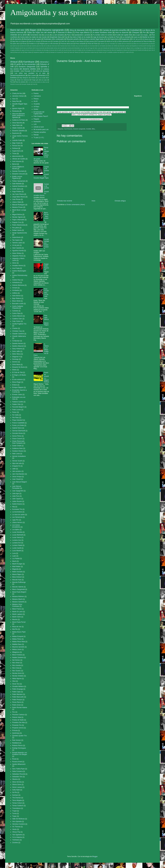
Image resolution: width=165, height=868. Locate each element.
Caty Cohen (16, 321)
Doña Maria (16, 365)
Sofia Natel (16, 790)
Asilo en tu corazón (35, 41)
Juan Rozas (16, 199)
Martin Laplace (17, 614)
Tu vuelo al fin (128, 52)
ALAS (36, 101)
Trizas (14, 154)
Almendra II (43, 75)
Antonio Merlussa (18, 285)
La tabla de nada (146, 48)
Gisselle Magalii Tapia (20, 104)
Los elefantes (38, 50)
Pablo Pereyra (17, 700)
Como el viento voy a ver (74, 46)
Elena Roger (17, 382)
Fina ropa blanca (82, 32)
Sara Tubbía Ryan (18, 769)
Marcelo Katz (17, 580)
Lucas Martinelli (18, 535)
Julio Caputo (17, 499)
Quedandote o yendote (82, 35)
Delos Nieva (16, 354)
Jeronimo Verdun (18, 96)
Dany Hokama (17, 349)
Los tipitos (16, 530)
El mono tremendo (40, 48)
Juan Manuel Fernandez (17, 487)
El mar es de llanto (27, 48)
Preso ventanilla (80, 44)
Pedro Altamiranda (19, 225)
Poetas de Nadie (18, 720)
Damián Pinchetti (18, 171)
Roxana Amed (17, 762)
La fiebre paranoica (123, 41)
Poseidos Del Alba (18, 722)
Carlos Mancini (17, 316)
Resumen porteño (73, 39)
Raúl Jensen (17, 740)
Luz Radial (16, 559)
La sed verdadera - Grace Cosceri (46, 244)
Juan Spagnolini (18, 491)
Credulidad (134, 30)
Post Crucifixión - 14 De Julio (46, 293)
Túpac (14, 816)
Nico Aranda (16, 665)
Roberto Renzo (17, 745)
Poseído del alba (142, 50)
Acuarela (37, 104)
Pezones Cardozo (18, 715)
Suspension (125, 39)
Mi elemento (17, 39)
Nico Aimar (16, 663)
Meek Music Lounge (19, 210)
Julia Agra (16, 494)
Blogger (95, 856)
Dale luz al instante (100, 46)
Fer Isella (15, 415)
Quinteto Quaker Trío (19, 736)
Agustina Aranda (18, 251)
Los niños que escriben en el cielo (30, 73)
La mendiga (136, 48)
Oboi (113, 50)
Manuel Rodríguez (19, 205)
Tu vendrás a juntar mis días (114, 52)
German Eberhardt (19, 431)
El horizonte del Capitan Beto (39, 113)
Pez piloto (16, 228)
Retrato (36, 135)
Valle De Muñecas (18, 819)
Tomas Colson (17, 803)
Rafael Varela (17, 230)
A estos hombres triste (102, 32)
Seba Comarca (17, 771)
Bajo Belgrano (24, 78)
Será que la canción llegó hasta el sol (94, 39)
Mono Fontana (17, 655)
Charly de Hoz (17, 93)
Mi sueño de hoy (61, 50)
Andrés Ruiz (16, 280)
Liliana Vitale (17, 202)
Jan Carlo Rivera (18, 194)
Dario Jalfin (16, 351)
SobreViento (16, 237)
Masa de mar (17, 627)
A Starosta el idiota (64, 32)
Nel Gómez (16, 660)
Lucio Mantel (17, 551)
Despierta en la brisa (137, 46)
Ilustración (37, 122)
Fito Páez (16, 418)
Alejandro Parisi (18, 256)
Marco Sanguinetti (18, 589)
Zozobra (15, 843)
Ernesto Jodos (17, 395)
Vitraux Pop (16, 832)
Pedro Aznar (16, 705)
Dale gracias (90, 41)
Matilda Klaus (17, 644)
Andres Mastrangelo (19, 271)
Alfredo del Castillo (19, 159)
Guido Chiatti (17, 446)
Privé (34, 84)
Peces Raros (17, 702)
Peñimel (15, 148)
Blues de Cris (137, 44)
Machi (14, 561)
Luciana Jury (17, 540)
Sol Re (15, 792)
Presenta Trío (17, 725)
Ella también (94, 30)
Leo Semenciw (17, 517)
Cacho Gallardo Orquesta (18, 307)
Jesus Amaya (17, 477)
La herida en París (113, 37)
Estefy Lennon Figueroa (17, 177)
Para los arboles (20, 82)
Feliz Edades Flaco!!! (41, 116)
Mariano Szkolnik (18, 602)
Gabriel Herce (17, 428)
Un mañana (45, 69)
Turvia (14, 813)
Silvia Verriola (17, 782)
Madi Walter (16, 567)
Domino (15, 362)
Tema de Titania (74, 52)
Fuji (66, 37)
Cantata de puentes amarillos (115, 30)
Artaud (14, 62)
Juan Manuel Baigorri (20, 482)
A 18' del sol (136, 39)
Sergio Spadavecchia (20, 233)
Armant (15, 288)
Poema (36, 93)
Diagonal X (16, 357)
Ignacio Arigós (17, 108)
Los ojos (44, 80)
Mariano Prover (18, 207)
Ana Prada (16, 268)
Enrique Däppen (18, 387)
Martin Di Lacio (17, 612)
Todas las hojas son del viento (40, 32)
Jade (14, 469)
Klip (14, 507)
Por (144, 32)
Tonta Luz (101, 52)
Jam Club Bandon (18, 474)
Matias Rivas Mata (19, 642)
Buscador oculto (18, 304)
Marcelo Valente (18, 587)
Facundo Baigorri (18, 407)
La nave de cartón (18, 515)
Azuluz (36, 109)
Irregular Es (16, 466)
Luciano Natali (17, 545)
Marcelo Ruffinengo (19, 582)
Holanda (105, 48)
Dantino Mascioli (18, 346)
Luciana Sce (16, 543)
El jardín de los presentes (25, 64)
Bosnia (153, 44)
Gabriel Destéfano (18, 186)
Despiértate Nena (56, 37)
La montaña (127, 37)
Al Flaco (36, 107)
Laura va (136, 37)
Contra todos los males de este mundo (33, 37)
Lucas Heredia (17, 532)
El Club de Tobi (17, 372)
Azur (14, 99)
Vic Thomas (16, 827)
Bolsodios (146, 44)
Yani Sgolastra (17, 835)
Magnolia (15, 569)
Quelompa (16, 733)
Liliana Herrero (17, 522)
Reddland (16, 743)
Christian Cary (17, 331)
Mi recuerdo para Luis (41, 129)
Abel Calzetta (17, 248)
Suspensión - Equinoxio (46, 267)
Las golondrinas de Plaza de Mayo (142, 41)
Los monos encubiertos (16, 526)
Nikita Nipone (17, 679)
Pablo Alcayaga (18, 689)
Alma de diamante (77, 30)
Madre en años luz (42, 82)
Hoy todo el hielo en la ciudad (80, 37)
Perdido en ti (33, 44)
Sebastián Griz (17, 777)
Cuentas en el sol (88, 46)
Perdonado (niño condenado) (54, 39)
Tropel (14, 811)
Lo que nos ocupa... (142, 35)
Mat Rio (15, 629)
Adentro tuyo (104, 44)
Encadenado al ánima (66, 48)
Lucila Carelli (17, 548)
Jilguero (129, 48)
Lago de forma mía (27, 50)
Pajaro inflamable (18, 220)
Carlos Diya (16, 313)
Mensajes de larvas (49, 50)
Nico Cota (16, 668)
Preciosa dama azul (67, 44)
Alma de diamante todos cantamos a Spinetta (18, 116)
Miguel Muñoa (17, 215)
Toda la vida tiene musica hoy (88, 52)
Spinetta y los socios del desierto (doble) (30, 68)
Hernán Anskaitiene (19, 456)
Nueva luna (106, 50)
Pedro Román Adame (20, 708)
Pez (14, 712)
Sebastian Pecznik (19, 774)
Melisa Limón (17, 649)
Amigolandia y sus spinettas (54, 12)
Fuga (91, 48)
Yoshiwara (16, 840)
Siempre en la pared (56, 52)
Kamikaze (29, 62)
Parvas (24, 44)
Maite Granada (17, 572)
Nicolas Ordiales (18, 676)
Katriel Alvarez (17, 504)
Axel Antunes (68, 129)
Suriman (15, 795)
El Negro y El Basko (19, 375)
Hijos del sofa (17, 463)
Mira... (94, 129)
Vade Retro (16, 125)
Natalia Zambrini (18, 657)
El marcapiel (100, 41)
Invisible (89, 129)
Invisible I (17, 71)
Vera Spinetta (17, 821)
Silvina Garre (17, 785)
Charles (15, 328)
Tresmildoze (16, 808)
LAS (35, 124)
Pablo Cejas (16, 692)
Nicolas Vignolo (18, 217)
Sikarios (15, 779)
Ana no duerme (122, 32)
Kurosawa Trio (17, 509)
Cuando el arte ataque (77, 41)
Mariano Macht (17, 599)
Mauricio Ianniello (18, 647)
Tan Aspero (16, 240)
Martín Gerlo (17, 617)
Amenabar (112, 44)
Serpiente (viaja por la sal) (41, 52)
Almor (14, 263)
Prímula (15, 731)
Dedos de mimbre (113, 46)
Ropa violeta (28, 52)
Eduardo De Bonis (18, 367)
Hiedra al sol (110, 41)
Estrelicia (13, 78)
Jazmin (122, 48)
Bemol (14, 164)
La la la (47, 35)
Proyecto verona (18, 728)
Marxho (15, 620)
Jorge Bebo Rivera (19, 197)
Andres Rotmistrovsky (20, 275)
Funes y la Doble (18, 425)
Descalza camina (124, 46)
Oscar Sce (16, 684)
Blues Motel (16, 301)
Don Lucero (32, 75)
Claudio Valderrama (19, 336)
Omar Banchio (17, 123)
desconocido (17, 156)
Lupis (14, 556)
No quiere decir (15, 44)
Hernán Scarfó (17, 461)
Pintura (36, 99)
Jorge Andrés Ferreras (20, 136)
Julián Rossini (17, 501)
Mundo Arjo (71, 50)
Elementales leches (52, 48)
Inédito (33, 78)
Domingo (15, 359)
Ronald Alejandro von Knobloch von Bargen (20, 754)
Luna (14, 553)
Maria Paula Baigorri (19, 592)
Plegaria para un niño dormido (49, 44)
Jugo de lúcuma (99, 37)
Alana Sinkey (17, 253)
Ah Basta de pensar (149, 39)
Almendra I (44, 62)
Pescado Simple (26, 84)
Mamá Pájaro (17, 574)
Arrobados (16, 290)
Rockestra (16, 111)
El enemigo (148, 46)
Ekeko (14, 370)
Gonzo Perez (17, 436)
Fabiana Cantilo (18, 402)
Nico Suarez (16, 671)
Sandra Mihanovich (19, 764)
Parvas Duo (16, 146)
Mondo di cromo (15, 84)
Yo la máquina (17, 837)
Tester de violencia (23, 80)
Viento (14, 829)
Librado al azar (39, 127)
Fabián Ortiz (16, 404)
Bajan (33, 30)
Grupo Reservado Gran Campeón (18, 442)
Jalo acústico (17, 471)
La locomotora (17, 512)
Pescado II (28, 71)
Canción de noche (24, 46)
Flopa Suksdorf (17, 420)
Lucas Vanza (17, 537)
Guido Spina (16, 189)
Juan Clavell (16, 479)
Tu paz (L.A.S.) (39, 137)
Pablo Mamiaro (17, 694)
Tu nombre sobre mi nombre (103, 35)
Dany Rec (16, 101)
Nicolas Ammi (17, 673)
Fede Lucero (17, 410)
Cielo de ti (64, 41)
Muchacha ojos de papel (32, 39)
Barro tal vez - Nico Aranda (46, 216)
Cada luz (15, 46)
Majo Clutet (16, 143)
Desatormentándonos (18, 75)
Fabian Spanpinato (19, 181)
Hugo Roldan (17, 192)
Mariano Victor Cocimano (17, 605)
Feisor (14, 412)
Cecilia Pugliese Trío (19, 324)
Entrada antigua (120, 201)
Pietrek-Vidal (17, 717)
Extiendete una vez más (81, 48)
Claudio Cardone (18, 334)
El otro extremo (17, 380)
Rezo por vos (19, 52)
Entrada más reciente (65, 201)
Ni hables (79, 50)
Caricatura (37, 96)
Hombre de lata (114, 48)
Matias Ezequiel (18, 636)
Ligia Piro (15, 520)
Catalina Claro (17, 319)
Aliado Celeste (17, 128)
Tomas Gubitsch (18, 806)
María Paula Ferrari (19, 622)
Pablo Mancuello (18, 697)
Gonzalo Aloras (17, 433)
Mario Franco (17, 609)
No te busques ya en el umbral (92, 50)
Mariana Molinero (18, 596)
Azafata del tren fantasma (124, 44)
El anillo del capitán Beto (124, 35)
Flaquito (36, 119)
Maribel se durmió (148, 37)
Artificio (15, 293)
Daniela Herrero (18, 343)
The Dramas (16, 798)
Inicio (93, 201)
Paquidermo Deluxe (122, 50)
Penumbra (132, 50)
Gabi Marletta (17, 184)
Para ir (69, 35)
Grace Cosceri (17, 439)
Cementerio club (36, 35)
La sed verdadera (58, 35)
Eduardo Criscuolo (19, 174)
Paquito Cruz (17, 222)
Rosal (14, 759)
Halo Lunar (98, 48)
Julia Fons (16, 496)
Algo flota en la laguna (19, 41)
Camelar (15, 311)
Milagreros (16, 652)
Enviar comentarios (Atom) (76, 205)
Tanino (65, 52)
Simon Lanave (17, 787)
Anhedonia (16, 282)
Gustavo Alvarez (18, 451)
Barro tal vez (17, 30)
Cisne (53, 46)
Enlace (15, 385)
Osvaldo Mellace (18, 686)
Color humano (61, 46)
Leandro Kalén (17, 140)
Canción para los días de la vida (40, 46)
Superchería (114, 39)
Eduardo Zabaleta (18, 131)
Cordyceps (16, 341)
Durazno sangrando (53, 30)
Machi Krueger (17, 564)
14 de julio (16, 245)
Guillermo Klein (17, 448)
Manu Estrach (17, 577)
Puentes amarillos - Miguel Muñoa (46, 377)
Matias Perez (17, 639)
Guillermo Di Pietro (19, 120)
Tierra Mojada (17, 800)
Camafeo (56, 41)
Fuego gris (35, 80)
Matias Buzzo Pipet (19, 632)
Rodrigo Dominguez (19, 748)
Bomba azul (47, 41)
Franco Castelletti (18, 423)
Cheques (136, 32)
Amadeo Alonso (18, 266)
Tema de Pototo (93, 44)
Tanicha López (17, 243)
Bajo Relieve (17, 298)
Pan (12, 82)
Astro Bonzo (16, 296)
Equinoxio (16, 133)
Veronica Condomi (19, 824)
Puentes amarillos (40, 132)
